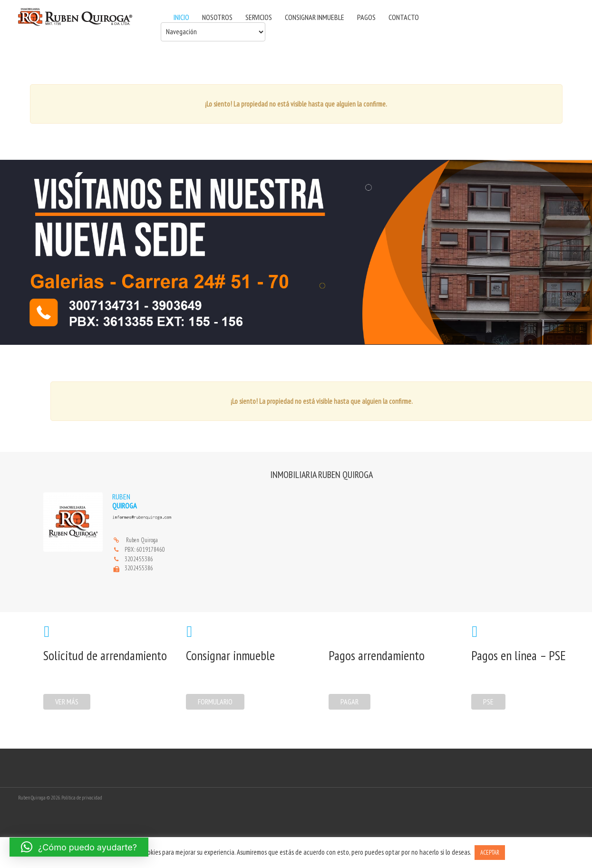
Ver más (67, 702)
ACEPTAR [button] (490, 853)
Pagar (349, 702)
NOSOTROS (217, 17)
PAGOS (366, 17)
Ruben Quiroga (142, 540)
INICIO (181, 17)
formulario (215, 702)
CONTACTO (404, 17)
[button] (79, 847)
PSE (488, 702)
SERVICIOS (259, 17)
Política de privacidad (82, 798)
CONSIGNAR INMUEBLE (315, 17)
